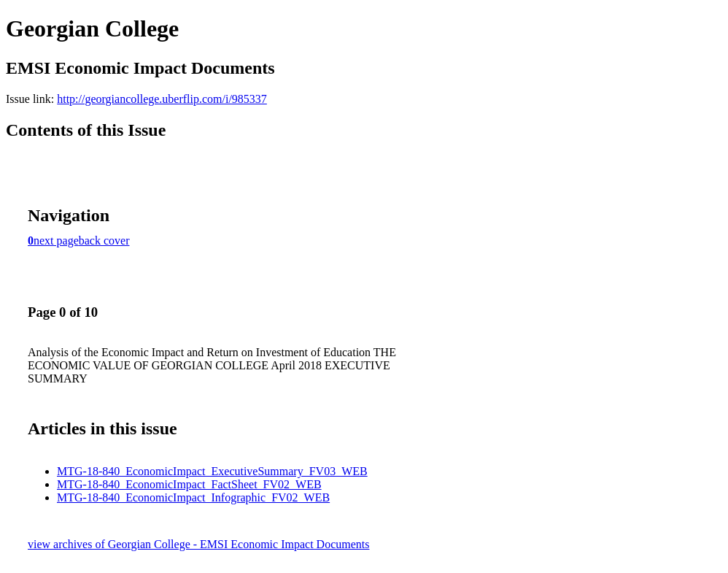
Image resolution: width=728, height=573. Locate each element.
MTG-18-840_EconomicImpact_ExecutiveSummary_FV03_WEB (212, 471)
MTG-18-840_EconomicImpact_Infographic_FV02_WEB (193, 497)
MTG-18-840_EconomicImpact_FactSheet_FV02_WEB (189, 484)
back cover (104, 241)
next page (56, 241)
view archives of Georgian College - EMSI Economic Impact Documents (198, 544)
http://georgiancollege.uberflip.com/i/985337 (162, 99)
